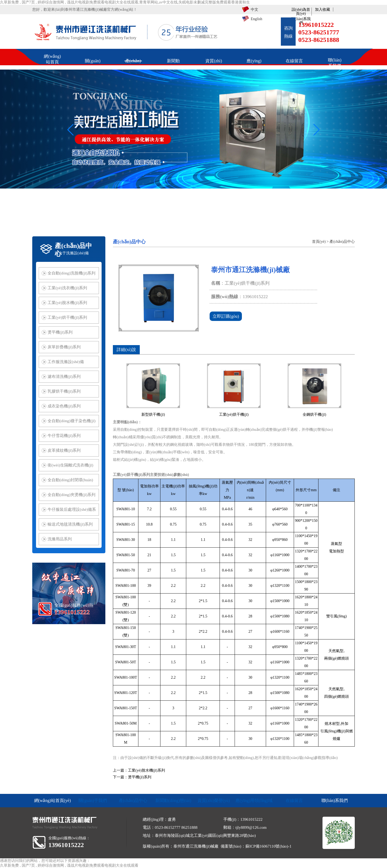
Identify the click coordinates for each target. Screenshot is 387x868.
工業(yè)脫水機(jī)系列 (146, 770)
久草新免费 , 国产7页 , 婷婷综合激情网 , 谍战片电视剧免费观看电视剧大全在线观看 (69, 865)
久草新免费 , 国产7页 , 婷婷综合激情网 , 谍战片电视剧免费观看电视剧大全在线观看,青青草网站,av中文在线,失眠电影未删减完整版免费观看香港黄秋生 (125, 2)
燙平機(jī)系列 (140, 777)
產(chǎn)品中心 (342, 242)
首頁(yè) (319, 242)
